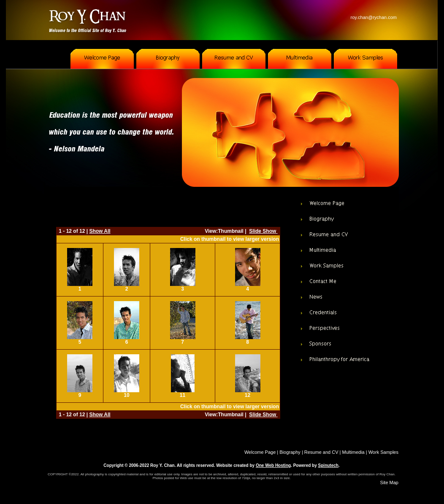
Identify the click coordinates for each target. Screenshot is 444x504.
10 (126, 395)
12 (248, 395)
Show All (100, 231)
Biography (290, 452)
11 (183, 395)
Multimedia (353, 452)
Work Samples (383, 452)
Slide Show (263, 231)
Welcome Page (260, 452)
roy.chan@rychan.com (374, 17)
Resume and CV (321, 452)
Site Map (389, 482)
